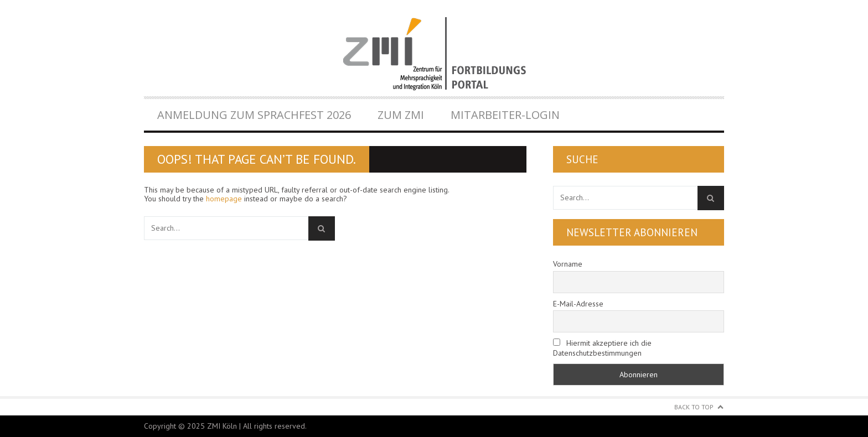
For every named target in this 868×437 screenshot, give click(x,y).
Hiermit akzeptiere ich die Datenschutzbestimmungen (602, 348)
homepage (224, 199)
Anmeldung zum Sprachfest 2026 (254, 115)
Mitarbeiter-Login (505, 115)
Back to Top (694, 407)
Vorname (568, 264)
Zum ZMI (401, 115)
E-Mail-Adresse (578, 304)
